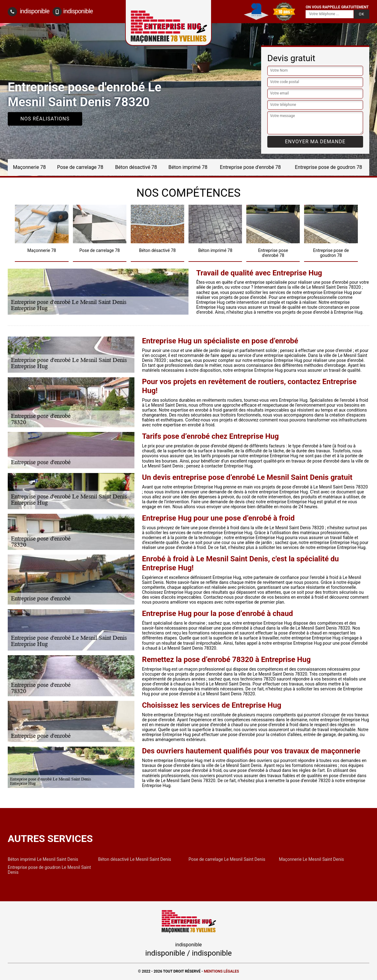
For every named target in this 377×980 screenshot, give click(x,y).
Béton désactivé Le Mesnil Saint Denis (135, 859)
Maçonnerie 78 (29, 167)
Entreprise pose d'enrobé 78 (250, 167)
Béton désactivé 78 (136, 167)
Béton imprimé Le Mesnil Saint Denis (43, 859)
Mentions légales (222, 971)
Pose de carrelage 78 (80, 167)
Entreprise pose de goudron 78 (328, 167)
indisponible (29, 12)
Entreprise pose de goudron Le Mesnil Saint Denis (49, 870)
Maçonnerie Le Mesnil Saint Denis (312, 859)
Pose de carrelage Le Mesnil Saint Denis (227, 859)
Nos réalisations (45, 119)
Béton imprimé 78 (188, 167)
